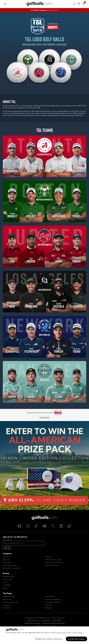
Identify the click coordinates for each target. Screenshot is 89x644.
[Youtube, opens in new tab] (44, 526)
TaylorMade (7, 585)
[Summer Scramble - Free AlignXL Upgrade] (44, 10)
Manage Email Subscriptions (12, 568)
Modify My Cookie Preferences (49, 639)
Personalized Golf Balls (53, 599)
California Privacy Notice (32, 623)
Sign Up (7, 548)
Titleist (5, 588)
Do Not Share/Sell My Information (54, 623)
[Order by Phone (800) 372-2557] (74, 4)
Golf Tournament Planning (54, 562)
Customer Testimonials (10, 602)
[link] (79, 4)
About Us (6, 557)
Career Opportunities (10, 565)
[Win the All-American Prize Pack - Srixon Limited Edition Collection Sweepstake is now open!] (44, 465)
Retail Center (7, 562)
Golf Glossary (7, 599)
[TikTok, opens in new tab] (36, 526)
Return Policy (57, 620)
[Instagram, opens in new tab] (28, 526)
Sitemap (53, 626)
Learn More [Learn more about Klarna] (44, 417)
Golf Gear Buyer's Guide (53, 560)
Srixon (5, 582)
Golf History (7, 605)
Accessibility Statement (41, 626)
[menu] (5, 4)
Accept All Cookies (76, 639)
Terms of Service (34, 620)
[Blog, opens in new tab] (70, 526)
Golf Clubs (49, 605)
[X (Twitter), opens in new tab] (53, 526)
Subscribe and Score (52, 565)
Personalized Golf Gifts (53, 602)
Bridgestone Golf (8, 577)
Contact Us (6, 560)
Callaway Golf (7, 580)
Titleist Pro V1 (7, 608)
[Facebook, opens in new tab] (19, 526)
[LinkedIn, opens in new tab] (61, 526)
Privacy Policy (61, 632)
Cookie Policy (77, 632)
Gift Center (49, 557)
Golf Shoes (49, 608)
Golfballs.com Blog (9, 597)
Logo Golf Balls (50, 597)
